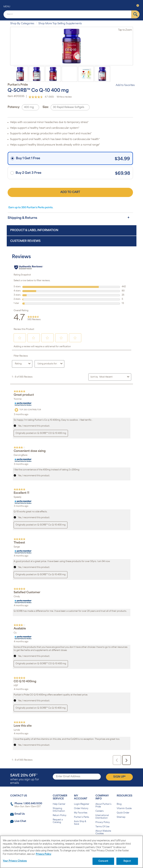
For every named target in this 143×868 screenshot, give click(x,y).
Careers (100, 811)
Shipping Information (59, 810)
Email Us (20, 814)
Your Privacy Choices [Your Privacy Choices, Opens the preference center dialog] (15, 861)
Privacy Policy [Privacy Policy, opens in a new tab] (43, 854)
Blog (119, 804)
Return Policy (60, 816)
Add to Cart (70, 192)
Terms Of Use (102, 827)
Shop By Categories (22, 24)
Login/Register (82, 804)
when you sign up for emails (25, 779)
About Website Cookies (103, 832)
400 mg (29, 107)
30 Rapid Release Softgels (69, 107)
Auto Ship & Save (80, 823)
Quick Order (123, 813)
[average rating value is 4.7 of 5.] (38, 97)
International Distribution (102, 817)
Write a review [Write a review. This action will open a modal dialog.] (64, 97)
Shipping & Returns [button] (22, 218)
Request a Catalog (58, 821)
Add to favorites (123, 85)
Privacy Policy (103, 822)
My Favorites (81, 813)
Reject (127, 861)
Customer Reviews (25, 241)
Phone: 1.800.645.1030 (28, 804)
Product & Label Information (34, 230)
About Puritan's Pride (103, 806)
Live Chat (20, 821)
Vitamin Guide (124, 809)
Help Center (59, 804)
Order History (81, 809)
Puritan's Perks (82, 817)
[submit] (135, 14)
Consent (103, 861)
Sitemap (121, 817)
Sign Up (119, 777)
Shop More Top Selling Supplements (60, 24)
